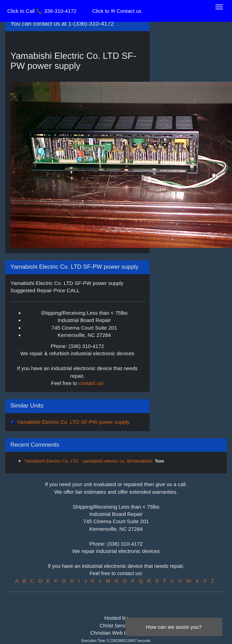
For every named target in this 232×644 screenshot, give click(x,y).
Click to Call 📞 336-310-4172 (42, 11)
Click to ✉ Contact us (117, 11)
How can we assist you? (174, 627)
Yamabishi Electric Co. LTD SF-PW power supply (72, 422)
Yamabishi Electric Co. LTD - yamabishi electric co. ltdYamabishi (88, 461)
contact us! (91, 383)
